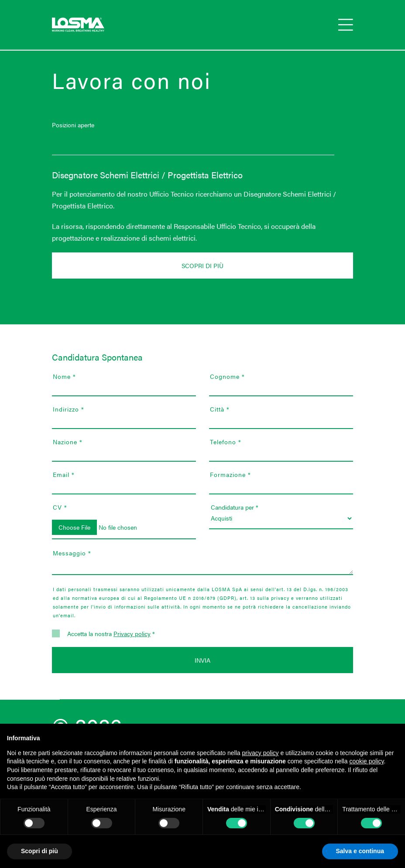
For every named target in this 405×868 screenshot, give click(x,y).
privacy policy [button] (261, 753)
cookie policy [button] (366, 761)
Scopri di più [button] (39, 851)
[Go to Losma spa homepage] (78, 25)
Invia (202, 660)
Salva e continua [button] (360, 851)
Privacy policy (132, 633)
